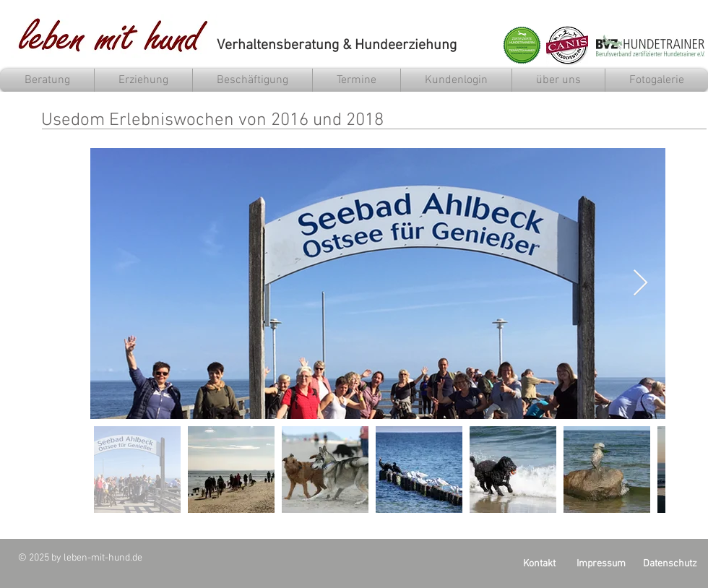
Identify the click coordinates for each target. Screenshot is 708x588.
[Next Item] (640, 284)
